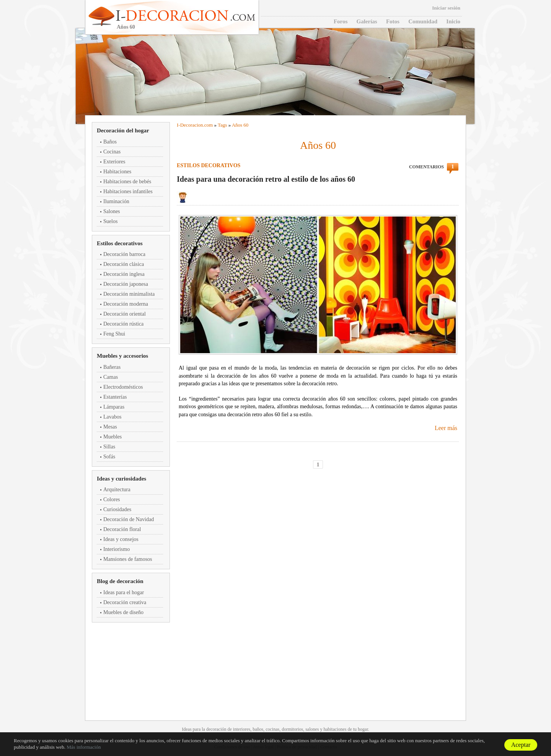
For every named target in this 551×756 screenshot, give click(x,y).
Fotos (393, 21)
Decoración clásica (124, 264)
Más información (84, 747)
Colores (112, 499)
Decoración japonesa (126, 284)
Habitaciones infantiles (128, 191)
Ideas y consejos (121, 539)
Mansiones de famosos (128, 559)
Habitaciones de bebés (127, 182)
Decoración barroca (124, 254)
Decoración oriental (125, 314)
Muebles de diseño (123, 612)
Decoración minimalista (129, 294)
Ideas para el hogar (124, 592)
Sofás (109, 457)
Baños (110, 142)
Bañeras (112, 367)
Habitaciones (117, 172)
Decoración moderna (126, 304)
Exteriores (114, 162)
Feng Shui (114, 334)
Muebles (112, 437)
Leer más (446, 428)
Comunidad (423, 21)
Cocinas (112, 152)
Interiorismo (117, 549)
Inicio (453, 21)
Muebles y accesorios (122, 356)
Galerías (367, 21)
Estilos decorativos (120, 243)
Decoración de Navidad (129, 519)
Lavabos (112, 417)
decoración (216, 729)
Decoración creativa (125, 602)
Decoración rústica (123, 324)
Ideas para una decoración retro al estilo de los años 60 (266, 179)
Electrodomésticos (123, 387)
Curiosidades (117, 509)
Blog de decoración (120, 581)
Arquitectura (117, 490)
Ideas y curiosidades (121, 479)
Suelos (110, 221)
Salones (112, 211)
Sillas (109, 447)
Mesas (110, 427)
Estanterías (115, 397)
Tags (222, 125)
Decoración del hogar (123, 130)
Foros (341, 21)
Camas (111, 377)
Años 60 (240, 125)
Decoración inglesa (124, 274)
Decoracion (192, 125)
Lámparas (114, 407)
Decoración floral (122, 529)
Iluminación (116, 201)
